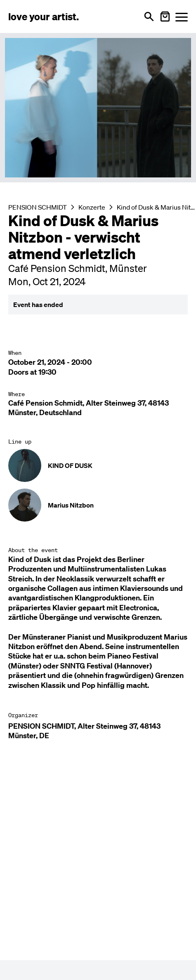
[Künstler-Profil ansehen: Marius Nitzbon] (98, 505)
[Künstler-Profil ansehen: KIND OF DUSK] (98, 465)
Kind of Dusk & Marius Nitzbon (156, 207)
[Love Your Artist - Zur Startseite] (44, 17)
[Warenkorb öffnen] (165, 17)
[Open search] (149, 17)
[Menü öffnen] (182, 17)
